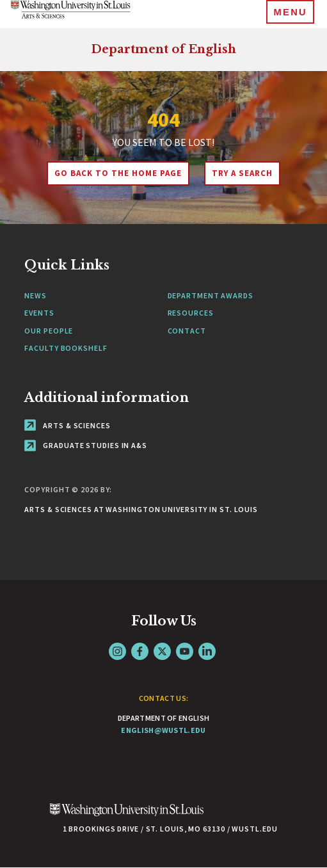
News (36, 295)
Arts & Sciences (67, 425)
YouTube (185, 651)
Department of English (163, 49)
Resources (191, 313)
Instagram (117, 651)
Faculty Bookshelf (66, 348)
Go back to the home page (118, 173)
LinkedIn (207, 651)
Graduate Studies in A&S (86, 445)
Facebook (140, 651)
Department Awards (211, 295)
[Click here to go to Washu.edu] (127, 816)
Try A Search (242, 173)
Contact (187, 331)
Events (39, 313)
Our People (49, 331)
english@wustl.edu (163, 730)
